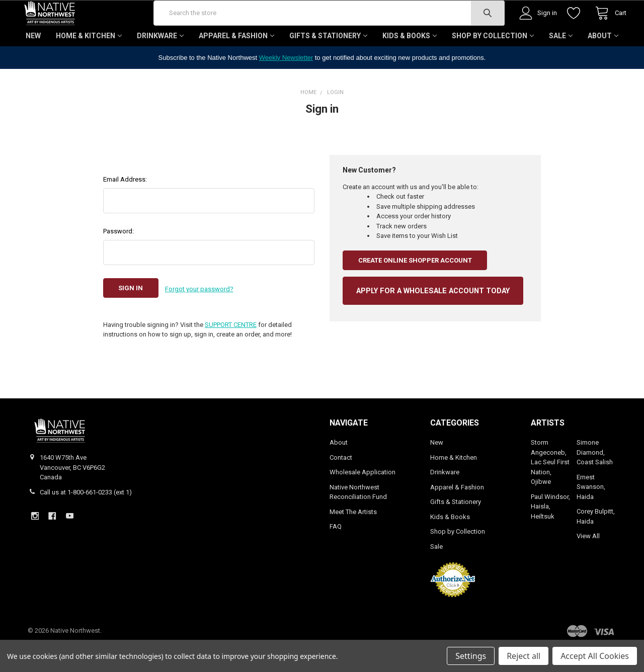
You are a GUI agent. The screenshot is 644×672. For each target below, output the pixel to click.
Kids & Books (410, 65)
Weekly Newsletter (286, 87)
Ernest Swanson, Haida (591, 514)
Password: (118, 261)
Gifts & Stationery (328, 65)
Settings (471, 656)
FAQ (336, 554)
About (603, 65)
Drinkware (160, 65)
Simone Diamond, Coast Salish (595, 480)
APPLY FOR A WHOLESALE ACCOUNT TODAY (433, 320)
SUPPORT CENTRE (231, 352)
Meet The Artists (353, 539)
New (33, 65)
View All (588, 564)
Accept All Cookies (595, 656)
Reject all (524, 656)
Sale (561, 65)
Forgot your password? (199, 318)
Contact (341, 485)
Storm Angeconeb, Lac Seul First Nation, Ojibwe (550, 490)
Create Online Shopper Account (415, 290)
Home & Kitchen (89, 65)
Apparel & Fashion (236, 65)
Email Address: (125, 209)
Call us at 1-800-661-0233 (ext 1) (86, 519)
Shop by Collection (493, 65)
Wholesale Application (363, 500)
